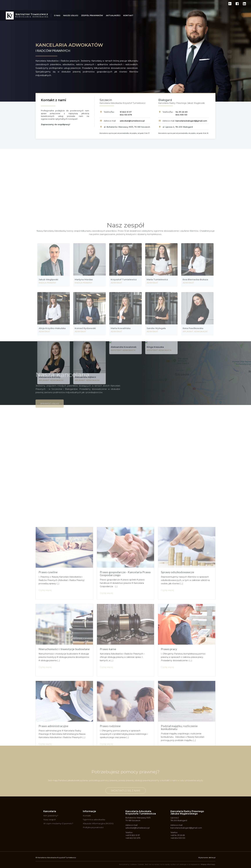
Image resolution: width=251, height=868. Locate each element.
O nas (57, 15)
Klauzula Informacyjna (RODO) (98, 823)
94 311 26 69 (182, 112)
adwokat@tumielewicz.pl (132, 121)
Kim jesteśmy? (51, 816)
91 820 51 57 (126, 112)
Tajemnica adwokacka (94, 820)
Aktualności (113, 15)
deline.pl (212, 857)
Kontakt (128, 15)
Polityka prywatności (93, 827)
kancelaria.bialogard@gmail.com (191, 121)
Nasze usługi (71, 15)
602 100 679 (126, 115)
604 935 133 (181, 115)
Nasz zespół (50, 820)
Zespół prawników (92, 15)
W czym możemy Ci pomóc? (58, 823)
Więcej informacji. (208, 864)
